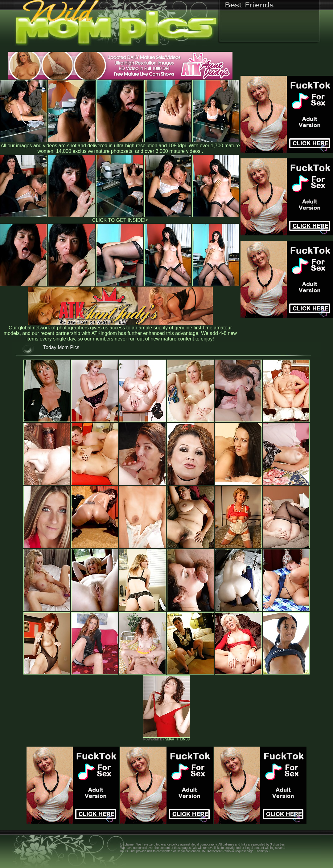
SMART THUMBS (177, 739)
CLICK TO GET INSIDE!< (120, 220)
